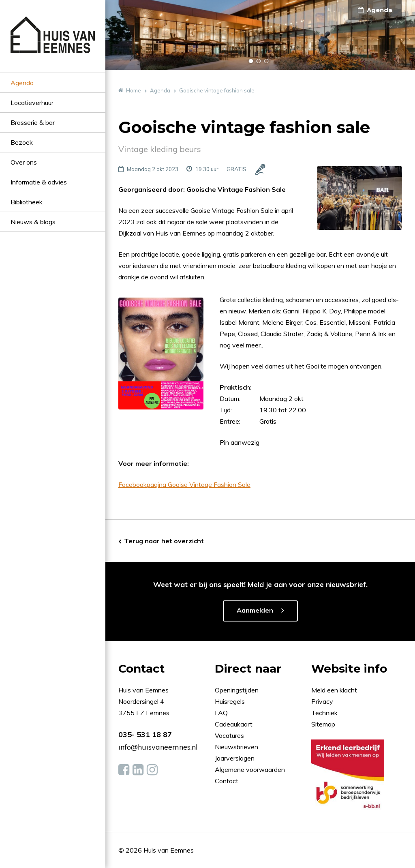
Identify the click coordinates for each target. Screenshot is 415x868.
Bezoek (22, 142)
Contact (227, 781)
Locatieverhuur (32, 103)
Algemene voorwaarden (250, 769)
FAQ (222, 713)
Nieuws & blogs (33, 222)
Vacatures (229, 735)
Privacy (322, 701)
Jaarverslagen (235, 758)
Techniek (324, 713)
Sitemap (323, 724)
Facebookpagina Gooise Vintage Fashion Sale (184, 484)
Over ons (24, 162)
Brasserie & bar (33, 122)
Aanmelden (255, 610)
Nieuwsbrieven (237, 747)
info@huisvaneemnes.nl (158, 747)
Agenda (22, 83)
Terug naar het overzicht (164, 541)
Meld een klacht (334, 690)
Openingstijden (237, 690)
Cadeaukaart (234, 724)
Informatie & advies (39, 182)
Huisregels (231, 701)
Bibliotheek (27, 202)
